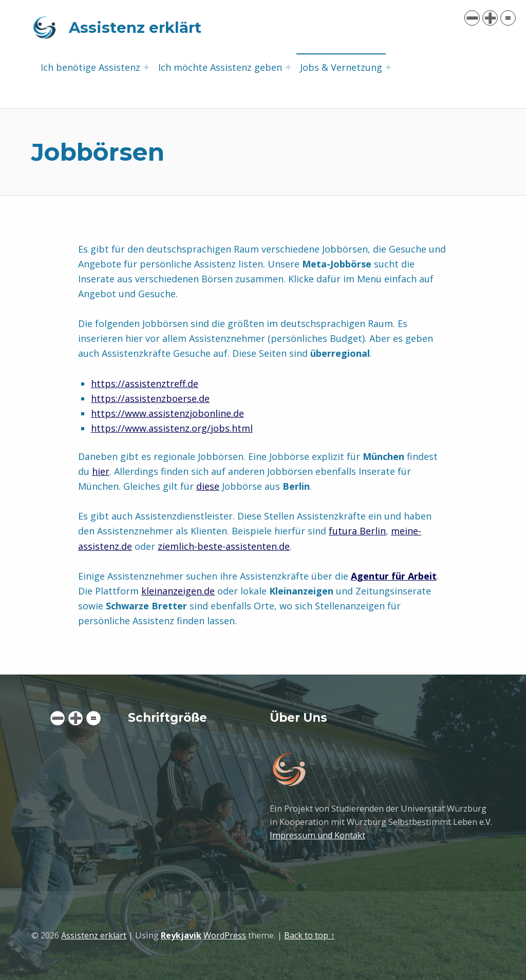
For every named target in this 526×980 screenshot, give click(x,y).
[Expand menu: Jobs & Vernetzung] (388, 67)
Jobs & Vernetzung (341, 67)
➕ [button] (76, 718)
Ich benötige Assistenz (90, 67)
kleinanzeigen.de (178, 591)
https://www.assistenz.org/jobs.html (172, 428)
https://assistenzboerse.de (150, 398)
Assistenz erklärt (135, 27)
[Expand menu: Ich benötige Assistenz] (146, 67)
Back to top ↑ (309, 935)
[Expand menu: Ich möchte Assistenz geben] (288, 67)
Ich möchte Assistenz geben (220, 67)
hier (101, 471)
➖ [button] (58, 718)
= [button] (93, 718)
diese (208, 486)
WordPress (225, 935)
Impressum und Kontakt (317, 835)
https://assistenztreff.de (145, 383)
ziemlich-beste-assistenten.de (224, 546)
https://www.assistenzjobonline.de (167, 413)
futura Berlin (357, 531)
